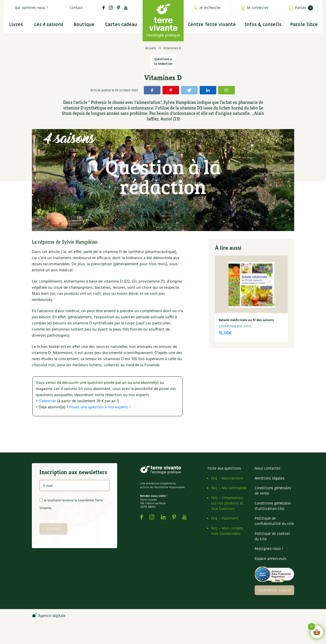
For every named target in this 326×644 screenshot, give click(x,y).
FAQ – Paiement (225, 518)
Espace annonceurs (271, 559)
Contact (76, 8)
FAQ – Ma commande (229, 488)
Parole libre (304, 25)
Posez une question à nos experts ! (100, 407)
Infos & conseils (263, 25)
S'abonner (47, 401)
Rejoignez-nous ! (269, 549)
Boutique (84, 25)
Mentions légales (270, 478)
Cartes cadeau (121, 25)
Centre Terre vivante (212, 25)
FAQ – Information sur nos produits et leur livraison (227, 503)
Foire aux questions (224, 468)
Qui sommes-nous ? (31, 8)
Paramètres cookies (275, 590)
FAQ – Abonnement (227, 478)
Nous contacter (268, 468)
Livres (16, 25)
